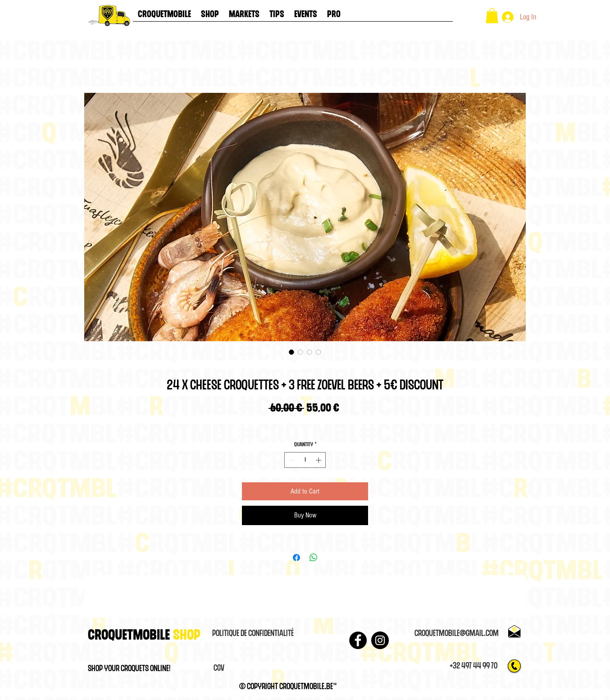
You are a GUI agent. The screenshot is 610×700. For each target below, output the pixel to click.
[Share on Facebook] (296, 558)
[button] (492, 16)
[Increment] (319, 460)
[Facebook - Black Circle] (358, 640)
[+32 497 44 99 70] (473, 666)
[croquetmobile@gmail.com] (456, 634)
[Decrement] (291, 460)
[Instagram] (380, 640)
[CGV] (219, 668)
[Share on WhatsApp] (314, 558)
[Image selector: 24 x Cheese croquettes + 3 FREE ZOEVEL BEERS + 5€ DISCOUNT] (291, 352)
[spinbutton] (305, 460)
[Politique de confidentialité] (253, 634)
